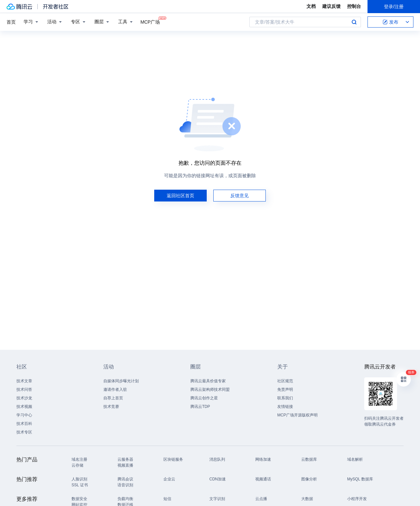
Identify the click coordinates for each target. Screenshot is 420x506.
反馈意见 (240, 196)
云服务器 (125, 459)
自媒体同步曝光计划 (121, 381)
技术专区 (24, 432)
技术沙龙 (24, 398)
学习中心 (24, 415)
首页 (11, 22)
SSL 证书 (80, 485)
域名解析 (355, 459)
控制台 (354, 6)
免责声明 (285, 390)
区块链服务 (173, 459)
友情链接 (285, 407)
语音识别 (125, 485)
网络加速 (263, 459)
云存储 (77, 465)
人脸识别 (79, 479)
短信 (167, 499)
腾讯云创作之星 (204, 398)
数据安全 (79, 499)
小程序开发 (357, 499)
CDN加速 (218, 479)
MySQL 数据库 (360, 479)
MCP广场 (150, 21)
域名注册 (79, 459)
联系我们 (285, 398)
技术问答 (24, 390)
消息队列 (217, 459)
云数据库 (309, 459)
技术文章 (24, 381)
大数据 (307, 499)
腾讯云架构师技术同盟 (210, 390)
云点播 (261, 499)
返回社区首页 (180, 196)
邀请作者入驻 (115, 390)
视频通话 (263, 479)
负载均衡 (125, 499)
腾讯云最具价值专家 (208, 381)
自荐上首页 (113, 398)
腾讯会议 (125, 479)
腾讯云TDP (200, 407)
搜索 (354, 22)
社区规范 (285, 381)
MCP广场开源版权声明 (297, 415)
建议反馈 (331, 6)
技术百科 (24, 424)
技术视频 (24, 407)
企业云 (169, 479)
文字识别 (217, 499)
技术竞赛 (111, 407)
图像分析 (309, 479)
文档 (311, 6)
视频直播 (125, 465)
